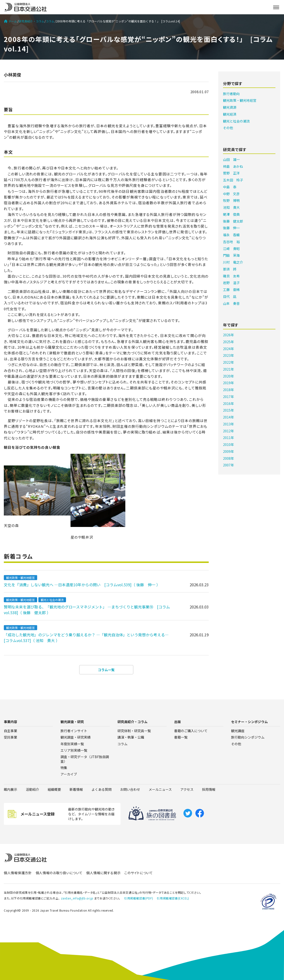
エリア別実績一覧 (74, 750)
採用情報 (209, 789)
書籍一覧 (181, 737)
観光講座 (238, 731)
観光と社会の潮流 (52, 600)
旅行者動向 (231, 94)
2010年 (228, 444)
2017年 (228, 397)
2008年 (228, 458)
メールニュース (160, 789)
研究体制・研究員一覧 (134, 731)
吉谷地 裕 (231, 242)
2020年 (228, 376)
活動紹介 (32, 789)
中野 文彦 (231, 194)
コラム (50, 21)
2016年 (228, 403)
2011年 (228, 438)
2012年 (228, 431)
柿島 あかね (233, 166)
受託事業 (10, 737)
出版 (177, 722)
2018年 (228, 390)
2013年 (228, 424)
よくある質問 (101, 789)
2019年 (228, 383)
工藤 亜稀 (231, 290)
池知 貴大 (231, 207)
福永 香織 (231, 235)
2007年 (228, 465)
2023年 (228, 355)
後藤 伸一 (231, 228)
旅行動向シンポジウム (248, 737)
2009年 (228, 451)
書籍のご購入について (191, 731)
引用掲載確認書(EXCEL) (173, 898)
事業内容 (10, 722)
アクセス (187, 789)
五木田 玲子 (233, 180)
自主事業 (10, 731)
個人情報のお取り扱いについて (59, 873)
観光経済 (230, 114)
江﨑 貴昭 (231, 249)
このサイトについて (139, 873)
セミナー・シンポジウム (249, 722)
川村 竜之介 (233, 262)
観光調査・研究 (72, 722)
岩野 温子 (231, 283)
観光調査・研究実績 (76, 737)
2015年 (228, 410)
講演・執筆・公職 (131, 737)
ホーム (10, 21)
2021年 (228, 369)
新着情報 (76, 789)
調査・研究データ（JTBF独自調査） (85, 759)
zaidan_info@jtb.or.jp (77, 898)
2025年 (228, 342)
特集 (64, 768)
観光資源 (230, 107)
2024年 (228, 349)
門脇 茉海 (231, 255)
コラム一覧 (106, 670)
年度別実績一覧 (72, 744)
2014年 (228, 417)
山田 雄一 (231, 159)
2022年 (228, 362)
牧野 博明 (231, 200)
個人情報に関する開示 (103, 873)
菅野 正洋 (231, 173)
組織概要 (54, 789)
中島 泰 (230, 187)
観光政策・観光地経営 (20, 578)
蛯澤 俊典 (231, 214)
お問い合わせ (130, 789)
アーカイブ (69, 774)
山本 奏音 (231, 303)
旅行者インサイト (74, 731)
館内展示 (10, 789)
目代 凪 (230, 296)
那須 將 (230, 269)
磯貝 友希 (231, 276)
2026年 (228, 335)
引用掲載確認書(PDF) (139, 898)
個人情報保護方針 (18, 873)
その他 (228, 128)
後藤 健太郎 (233, 221)
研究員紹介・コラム (31, 21)
